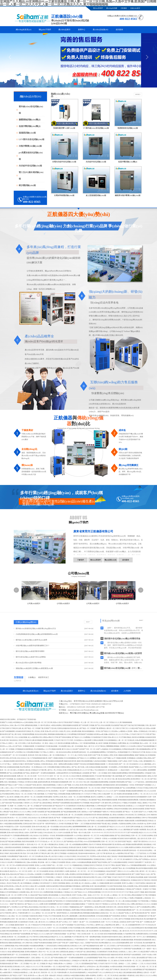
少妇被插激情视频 (15, 898)
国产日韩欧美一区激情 (140, 889)
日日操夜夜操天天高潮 (99, 737)
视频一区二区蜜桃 (16, 806)
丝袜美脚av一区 (56, 791)
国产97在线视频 (8, 779)
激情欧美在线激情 (9, 850)
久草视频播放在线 (19, 862)
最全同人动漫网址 (97, 797)
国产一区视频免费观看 (70, 791)
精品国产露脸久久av (136, 767)
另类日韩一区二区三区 (48, 972)
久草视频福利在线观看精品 (24, 749)
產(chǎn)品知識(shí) (100, 30)
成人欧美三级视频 (102, 743)
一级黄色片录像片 (18, 764)
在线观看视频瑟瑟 (110, 821)
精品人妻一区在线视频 (75, 746)
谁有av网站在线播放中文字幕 (137, 895)
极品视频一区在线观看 (59, 746)
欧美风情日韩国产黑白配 (98, 824)
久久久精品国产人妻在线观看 (105, 874)
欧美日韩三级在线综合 (10, 740)
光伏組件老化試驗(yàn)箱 (30, 166)
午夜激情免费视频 (28, 734)
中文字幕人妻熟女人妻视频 (50, 880)
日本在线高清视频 (102, 916)
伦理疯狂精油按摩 (128, 749)
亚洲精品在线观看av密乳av (36, 761)
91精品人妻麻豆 (142, 803)
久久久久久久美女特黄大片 (96, 880)
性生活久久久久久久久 (39, 928)
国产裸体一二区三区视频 (98, 773)
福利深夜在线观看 (10, 776)
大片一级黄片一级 (75, 922)
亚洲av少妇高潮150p (139, 824)
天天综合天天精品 (142, 788)
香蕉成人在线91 (24, 833)
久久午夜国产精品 (51, 794)
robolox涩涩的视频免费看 (92, 841)
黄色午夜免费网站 (60, 949)
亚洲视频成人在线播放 (135, 758)
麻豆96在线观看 (116, 883)
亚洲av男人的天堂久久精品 (54, 731)
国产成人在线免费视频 (15, 773)
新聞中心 (82, 30)
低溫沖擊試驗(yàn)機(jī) (30, 126)
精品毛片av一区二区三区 (18, 871)
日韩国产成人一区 (52, 865)
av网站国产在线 (8, 812)
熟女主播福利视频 (88, 806)
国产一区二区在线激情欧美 (31, 880)
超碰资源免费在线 (44, 782)
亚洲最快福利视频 (31, 901)
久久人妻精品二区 (6, 809)
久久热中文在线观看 (63, 833)
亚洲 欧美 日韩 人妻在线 (115, 907)
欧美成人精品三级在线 (109, 856)
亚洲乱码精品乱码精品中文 (49, 937)
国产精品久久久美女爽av (110, 731)
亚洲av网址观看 (100, 907)
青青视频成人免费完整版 (117, 743)
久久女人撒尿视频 (145, 764)
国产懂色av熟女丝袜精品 (60, 847)
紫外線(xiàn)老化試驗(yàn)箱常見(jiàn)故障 (31, 640)
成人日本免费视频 (70, 734)
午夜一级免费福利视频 (93, 937)
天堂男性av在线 (58, 797)
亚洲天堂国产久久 (140, 812)
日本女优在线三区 (130, 815)
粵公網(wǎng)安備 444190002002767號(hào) (107, 713)
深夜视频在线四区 (88, 776)
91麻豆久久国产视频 (104, 758)
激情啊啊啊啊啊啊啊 (79, 827)
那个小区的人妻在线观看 (136, 958)
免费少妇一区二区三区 (25, 776)
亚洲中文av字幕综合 (12, 791)
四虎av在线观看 (128, 886)
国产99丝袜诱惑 (133, 833)
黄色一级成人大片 (51, 743)
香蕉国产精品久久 (130, 907)
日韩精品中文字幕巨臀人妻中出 (42, 770)
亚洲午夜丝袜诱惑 (47, 839)
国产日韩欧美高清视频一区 (60, 934)
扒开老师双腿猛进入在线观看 (79, 773)
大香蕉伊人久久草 (29, 803)
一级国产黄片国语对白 (140, 841)
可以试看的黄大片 (101, 770)
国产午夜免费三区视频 (86, 725)
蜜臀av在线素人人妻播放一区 (14, 889)
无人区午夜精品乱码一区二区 (110, 901)
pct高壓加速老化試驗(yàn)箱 (31, 156)
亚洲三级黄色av (52, 779)
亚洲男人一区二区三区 (141, 794)
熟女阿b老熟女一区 (37, 743)
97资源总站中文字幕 (138, 752)
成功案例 (119, 30)
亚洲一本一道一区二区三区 (59, 776)
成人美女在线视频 (24, 928)
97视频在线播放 (112, 761)
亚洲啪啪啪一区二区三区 (93, 978)
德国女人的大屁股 (72, 883)
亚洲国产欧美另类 (92, 943)
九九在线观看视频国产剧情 (93, 958)
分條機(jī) (32, 677)
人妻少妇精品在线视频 (93, 767)
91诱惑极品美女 (53, 844)
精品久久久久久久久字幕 (148, 833)
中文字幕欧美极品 (125, 737)
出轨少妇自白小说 (23, 758)
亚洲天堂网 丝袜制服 (133, 827)
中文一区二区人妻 (40, 844)
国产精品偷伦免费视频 (13, 841)
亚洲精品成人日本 (145, 731)
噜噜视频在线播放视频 (56, 734)
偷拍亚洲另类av (21, 761)
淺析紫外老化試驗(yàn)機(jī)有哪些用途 (122, 640)
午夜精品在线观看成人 (21, 809)
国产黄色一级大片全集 (79, 833)
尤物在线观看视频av (49, 785)
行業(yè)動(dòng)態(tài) (26, 622)
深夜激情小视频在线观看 (126, 821)
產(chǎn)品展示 (65, 30)
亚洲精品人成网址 (46, 850)
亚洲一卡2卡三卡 (65, 865)
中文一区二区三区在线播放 (92, 809)
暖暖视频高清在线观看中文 (34, 961)
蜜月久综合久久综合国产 (70, 749)
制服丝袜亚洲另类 (70, 761)
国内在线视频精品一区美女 (91, 731)
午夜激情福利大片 (81, 940)
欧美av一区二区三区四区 (18, 818)
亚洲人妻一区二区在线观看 (73, 815)
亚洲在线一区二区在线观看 (16, 937)
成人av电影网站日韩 (35, 737)
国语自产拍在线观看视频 (146, 746)
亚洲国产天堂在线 (50, 728)
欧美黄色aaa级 (98, 734)
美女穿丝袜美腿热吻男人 (79, 972)
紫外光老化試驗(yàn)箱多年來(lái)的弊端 (31, 657)
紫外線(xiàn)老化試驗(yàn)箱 (31, 110)
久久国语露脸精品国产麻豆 (88, 964)
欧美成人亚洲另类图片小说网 (59, 871)
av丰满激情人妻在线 (23, 770)
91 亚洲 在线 (29, 844)
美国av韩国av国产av (35, 919)
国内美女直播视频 (138, 737)
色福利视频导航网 (41, 898)
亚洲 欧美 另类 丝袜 (35, 755)
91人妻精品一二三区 (111, 797)
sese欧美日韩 (89, 898)
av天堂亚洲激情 (123, 767)
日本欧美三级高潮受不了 (136, 862)
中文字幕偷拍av (79, 779)
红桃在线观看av (91, 779)
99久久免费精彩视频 (46, 892)
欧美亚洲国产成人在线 (63, 868)
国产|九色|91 (20, 901)
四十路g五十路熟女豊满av (54, 964)
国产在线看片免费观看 (138, 830)
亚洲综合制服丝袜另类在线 (67, 728)
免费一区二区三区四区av (108, 946)
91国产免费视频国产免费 (97, 812)
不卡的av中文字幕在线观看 (52, 916)
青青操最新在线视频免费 (55, 761)
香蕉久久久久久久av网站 (22, 812)
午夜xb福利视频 (117, 776)
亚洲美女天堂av (82, 821)
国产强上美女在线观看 (103, 725)
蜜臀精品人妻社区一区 (107, 728)
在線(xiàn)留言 (135, 8)
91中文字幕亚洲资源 (22, 788)
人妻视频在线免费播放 (133, 818)
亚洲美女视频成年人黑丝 (33, 952)
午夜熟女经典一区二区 (32, 889)
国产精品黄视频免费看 (52, 812)
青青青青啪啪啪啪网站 (136, 773)
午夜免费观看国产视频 (15, 856)
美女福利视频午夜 (150, 919)
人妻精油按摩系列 (62, 773)
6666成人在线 (103, 868)
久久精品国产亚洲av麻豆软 (32, 785)
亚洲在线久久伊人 (76, 946)
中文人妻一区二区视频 (31, 806)
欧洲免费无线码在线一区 (80, 752)
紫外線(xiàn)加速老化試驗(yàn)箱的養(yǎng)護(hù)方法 (36, 628)
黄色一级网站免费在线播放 (63, 764)
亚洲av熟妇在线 (11, 874)
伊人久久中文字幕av (122, 734)
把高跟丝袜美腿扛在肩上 (75, 901)
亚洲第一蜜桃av (133, 731)
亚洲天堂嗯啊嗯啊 (50, 904)
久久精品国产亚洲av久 (123, 913)
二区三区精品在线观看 (80, 868)
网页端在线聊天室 (108, 844)
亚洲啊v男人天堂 (55, 821)
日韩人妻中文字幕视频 (58, 853)
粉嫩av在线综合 (109, 734)
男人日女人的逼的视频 (19, 737)
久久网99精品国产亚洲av (104, 806)
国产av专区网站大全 (18, 752)
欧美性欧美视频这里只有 (85, 874)
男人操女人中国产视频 (103, 877)
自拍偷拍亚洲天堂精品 (23, 731)
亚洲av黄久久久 (113, 737)
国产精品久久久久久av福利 (40, 934)
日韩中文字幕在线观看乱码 (55, 788)
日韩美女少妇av (125, 904)
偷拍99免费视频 (85, 797)
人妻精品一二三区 (124, 964)
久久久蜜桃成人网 (52, 922)
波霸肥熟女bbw (21, 850)
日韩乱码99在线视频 (121, 809)
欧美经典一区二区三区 (53, 925)
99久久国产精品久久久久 (79, 892)
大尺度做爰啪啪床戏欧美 (39, 758)
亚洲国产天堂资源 (88, 847)
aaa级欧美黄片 (7, 972)
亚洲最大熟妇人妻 (140, 856)
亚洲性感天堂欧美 (47, 818)
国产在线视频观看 (8, 731)
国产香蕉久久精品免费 (96, 821)
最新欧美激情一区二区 (22, 925)
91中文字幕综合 (100, 746)
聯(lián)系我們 (98, 8)
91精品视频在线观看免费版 (99, 782)
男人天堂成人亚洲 (38, 731)
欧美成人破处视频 (119, 975)
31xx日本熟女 (78, 836)
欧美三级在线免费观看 (98, 886)
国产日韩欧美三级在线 (118, 970)
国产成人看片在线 (15, 734)
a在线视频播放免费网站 (98, 752)
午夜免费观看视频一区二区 (104, 961)
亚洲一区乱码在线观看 (23, 827)
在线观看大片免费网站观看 (44, 874)
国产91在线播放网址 (144, 907)
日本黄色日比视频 (31, 782)
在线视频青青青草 (134, 925)
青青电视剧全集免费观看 (88, 955)
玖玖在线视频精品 (110, 740)
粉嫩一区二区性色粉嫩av (12, 970)
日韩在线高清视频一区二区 (132, 967)
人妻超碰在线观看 (8, 761)
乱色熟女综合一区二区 (107, 913)
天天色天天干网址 (90, 794)
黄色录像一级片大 (44, 862)
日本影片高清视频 (65, 824)
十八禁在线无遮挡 (112, 764)
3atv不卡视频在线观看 (119, 758)
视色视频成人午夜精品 (16, 782)
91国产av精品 (122, 761)
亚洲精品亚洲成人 (90, 850)
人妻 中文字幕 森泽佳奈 (104, 853)
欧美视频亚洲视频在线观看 (44, 740)
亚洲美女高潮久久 (70, 800)
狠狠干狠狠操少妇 (141, 755)
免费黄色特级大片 (77, 794)
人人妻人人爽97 (131, 952)
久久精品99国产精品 (135, 728)
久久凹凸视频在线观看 (53, 749)
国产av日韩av (63, 922)
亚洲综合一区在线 (49, 836)
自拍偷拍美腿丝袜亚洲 (117, 818)
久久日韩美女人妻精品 (138, 946)
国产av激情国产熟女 (115, 868)
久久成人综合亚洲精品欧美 (134, 928)
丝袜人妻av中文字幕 (17, 725)
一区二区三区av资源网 (13, 865)
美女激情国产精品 (117, 725)
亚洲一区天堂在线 (136, 943)
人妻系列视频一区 (33, 868)
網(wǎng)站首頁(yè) (24, 30)
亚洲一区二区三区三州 (109, 841)
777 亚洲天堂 (90, 904)
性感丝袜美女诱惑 (36, 916)
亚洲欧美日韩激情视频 (91, 949)
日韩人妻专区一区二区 (28, 797)
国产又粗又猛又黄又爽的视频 (134, 725)
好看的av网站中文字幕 (50, 737)
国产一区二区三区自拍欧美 (18, 755)
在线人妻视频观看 (145, 761)
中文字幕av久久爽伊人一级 (49, 752)
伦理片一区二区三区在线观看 (38, 871)
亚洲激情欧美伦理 (90, 815)
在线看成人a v (131, 806)
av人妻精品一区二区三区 (118, 895)
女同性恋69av (5, 725)
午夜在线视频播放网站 (143, 749)
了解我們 (80, 560)
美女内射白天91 (45, 907)
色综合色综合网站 (41, 734)
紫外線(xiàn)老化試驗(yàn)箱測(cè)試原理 (123, 655)
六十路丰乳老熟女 (44, 725)
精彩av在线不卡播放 (51, 961)
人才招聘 (127, 691)
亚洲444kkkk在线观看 (45, 901)
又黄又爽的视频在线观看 (40, 931)
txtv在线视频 (112, 839)
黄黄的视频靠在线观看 (70, 725)
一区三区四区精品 (76, 889)
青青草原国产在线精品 (32, 764)
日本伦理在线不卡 (6, 836)
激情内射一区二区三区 (91, 836)
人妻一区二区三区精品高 (126, 740)
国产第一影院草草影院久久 (49, 824)
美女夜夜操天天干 (101, 847)
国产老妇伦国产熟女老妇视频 (12, 803)
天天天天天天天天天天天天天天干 (115, 833)
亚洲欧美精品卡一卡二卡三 (65, 755)
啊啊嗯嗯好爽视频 (113, 746)
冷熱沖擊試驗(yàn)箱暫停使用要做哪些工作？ (33, 646)
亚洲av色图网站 (107, 809)
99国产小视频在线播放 (56, 758)
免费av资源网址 (103, 850)
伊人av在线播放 (105, 949)
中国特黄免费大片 (24, 913)
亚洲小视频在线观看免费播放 (124, 755)
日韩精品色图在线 (73, 770)
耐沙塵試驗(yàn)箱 (27, 185)
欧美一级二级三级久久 (38, 779)
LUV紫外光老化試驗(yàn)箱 (32, 139)
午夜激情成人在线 (133, 975)
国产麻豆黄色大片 (59, 901)
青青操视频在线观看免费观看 (128, 800)
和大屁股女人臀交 (107, 755)
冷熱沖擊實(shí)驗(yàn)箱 (30, 146)
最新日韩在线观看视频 (85, 761)
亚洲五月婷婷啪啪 (59, 883)
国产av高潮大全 (128, 776)
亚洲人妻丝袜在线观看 (136, 809)
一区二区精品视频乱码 (41, 821)
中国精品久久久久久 (32, 815)
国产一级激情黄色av (87, 907)
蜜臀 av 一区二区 (122, 925)
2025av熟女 (76, 785)
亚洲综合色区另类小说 (31, 824)
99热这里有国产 (95, 803)
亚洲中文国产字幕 (94, 755)
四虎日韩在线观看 (28, 841)
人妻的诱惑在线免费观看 (12, 847)
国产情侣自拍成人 (78, 978)
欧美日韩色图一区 (33, 850)
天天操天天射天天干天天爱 (140, 734)
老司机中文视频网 (63, 904)
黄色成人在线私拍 (120, 922)
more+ (88, 622)
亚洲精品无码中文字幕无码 (93, 865)
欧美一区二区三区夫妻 (8, 770)
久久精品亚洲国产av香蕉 (146, 952)
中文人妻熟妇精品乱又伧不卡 (84, 839)
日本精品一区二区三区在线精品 (42, 955)
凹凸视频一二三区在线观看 (63, 839)
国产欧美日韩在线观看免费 (93, 889)
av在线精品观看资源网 (47, 868)
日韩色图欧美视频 (32, 752)
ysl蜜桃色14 (123, 731)
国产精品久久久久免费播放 (81, 737)
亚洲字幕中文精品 (36, 833)
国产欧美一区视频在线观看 (25, 746)
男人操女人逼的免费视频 (64, 919)
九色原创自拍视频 (99, 761)
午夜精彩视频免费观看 (125, 856)
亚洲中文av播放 (127, 883)
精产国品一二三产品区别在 (135, 782)
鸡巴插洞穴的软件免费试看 (126, 839)
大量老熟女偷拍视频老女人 (65, 940)
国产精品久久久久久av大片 (104, 791)
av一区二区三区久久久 (56, 841)
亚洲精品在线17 (110, 910)
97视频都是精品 (77, 865)
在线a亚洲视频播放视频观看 (145, 740)
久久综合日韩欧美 (75, 776)
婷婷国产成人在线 (60, 955)
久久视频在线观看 (103, 883)
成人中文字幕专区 (33, 937)
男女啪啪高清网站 (8, 794)
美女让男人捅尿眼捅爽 (70, 916)
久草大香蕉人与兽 (24, 743)
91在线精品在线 (72, 853)
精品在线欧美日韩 (16, 853)
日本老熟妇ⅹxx (79, 740)
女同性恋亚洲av (9, 886)
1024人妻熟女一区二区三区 (41, 913)
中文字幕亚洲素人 (49, 877)
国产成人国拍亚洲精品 (44, 803)
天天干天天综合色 (41, 841)
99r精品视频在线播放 (107, 836)
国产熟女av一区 (128, 812)
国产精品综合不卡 (59, 806)
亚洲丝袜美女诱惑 (88, 877)
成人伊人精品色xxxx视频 (88, 883)
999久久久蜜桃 (99, 910)
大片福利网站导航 (129, 934)
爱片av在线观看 (40, 886)
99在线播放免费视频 (84, 862)
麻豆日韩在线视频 (75, 877)
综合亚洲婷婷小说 (70, 859)
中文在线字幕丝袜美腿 (103, 776)
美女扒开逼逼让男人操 (15, 883)
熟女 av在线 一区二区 (147, 743)
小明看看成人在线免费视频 (73, 809)
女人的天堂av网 (114, 904)
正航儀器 (124, 8)
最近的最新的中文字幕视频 (80, 803)
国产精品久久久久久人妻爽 (34, 904)
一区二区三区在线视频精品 (96, 871)
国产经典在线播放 (65, 737)
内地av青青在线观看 (141, 886)
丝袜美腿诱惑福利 (113, 880)
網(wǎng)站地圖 (112, 8)
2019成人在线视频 (109, 889)
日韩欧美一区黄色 (101, 839)
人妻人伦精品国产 (63, 889)
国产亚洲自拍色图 (46, 806)
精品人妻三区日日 (33, 892)
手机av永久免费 (108, 958)
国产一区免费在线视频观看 (46, 773)
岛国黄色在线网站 (125, 824)
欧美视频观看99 (142, 797)
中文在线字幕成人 (80, 925)
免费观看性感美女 (142, 934)
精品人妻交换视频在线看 (127, 972)
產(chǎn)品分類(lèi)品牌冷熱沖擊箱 (29, 663)
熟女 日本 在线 (28, 853)
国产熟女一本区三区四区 (78, 934)
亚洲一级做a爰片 (51, 975)
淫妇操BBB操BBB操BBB (127, 797)
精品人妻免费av (43, 800)
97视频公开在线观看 (129, 803)
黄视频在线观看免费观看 (134, 791)
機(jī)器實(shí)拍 (110, 560)
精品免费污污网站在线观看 (94, 740)
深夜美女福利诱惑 (52, 886)
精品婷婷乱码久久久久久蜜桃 (118, 847)
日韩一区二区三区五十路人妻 (107, 779)
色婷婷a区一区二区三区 (78, 871)
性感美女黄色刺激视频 (124, 794)
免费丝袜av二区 (76, 743)
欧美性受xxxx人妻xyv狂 (36, 975)
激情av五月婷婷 (119, 961)
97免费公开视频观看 (56, 800)
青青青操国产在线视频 (85, 734)
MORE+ (138, 94)
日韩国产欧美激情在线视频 (110, 788)
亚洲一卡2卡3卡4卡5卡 (41, 776)
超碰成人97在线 (74, 952)
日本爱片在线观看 (38, 812)
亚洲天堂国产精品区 (124, 841)
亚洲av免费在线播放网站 (90, 928)
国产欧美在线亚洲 (138, 913)
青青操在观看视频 (103, 815)
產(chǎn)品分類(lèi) (30, 96)
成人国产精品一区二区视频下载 (33, 728)
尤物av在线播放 (32, 862)
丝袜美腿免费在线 (76, 913)
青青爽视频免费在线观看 (75, 850)
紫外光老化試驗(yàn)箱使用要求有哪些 (30, 651)
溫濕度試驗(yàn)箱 (27, 133)
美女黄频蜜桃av (39, 749)
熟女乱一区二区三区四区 (24, 794)
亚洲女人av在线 (40, 865)
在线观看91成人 (64, 830)
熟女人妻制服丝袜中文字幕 (143, 916)
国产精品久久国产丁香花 (14, 785)
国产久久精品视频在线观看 (117, 862)
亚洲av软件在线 (11, 758)
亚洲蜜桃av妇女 (17, 830)
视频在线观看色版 (15, 943)
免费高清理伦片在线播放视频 (40, 910)
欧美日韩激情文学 (69, 931)
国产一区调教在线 (146, 922)
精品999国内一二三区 (128, 770)
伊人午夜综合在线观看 (114, 812)
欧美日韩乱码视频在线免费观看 (91, 785)
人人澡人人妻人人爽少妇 (15, 877)
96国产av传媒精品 (102, 749)
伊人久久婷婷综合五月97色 (41, 791)
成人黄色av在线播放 (117, 815)
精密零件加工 (44, 677)
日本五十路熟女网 (23, 910)
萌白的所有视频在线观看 (144, 868)
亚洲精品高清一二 (114, 770)
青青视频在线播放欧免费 (9, 922)
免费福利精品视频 (31, 725)
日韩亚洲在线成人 (47, 764)
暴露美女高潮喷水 (135, 847)
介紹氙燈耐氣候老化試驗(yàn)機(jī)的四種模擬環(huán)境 (37, 634)
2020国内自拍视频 (116, 967)
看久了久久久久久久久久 (94, 919)
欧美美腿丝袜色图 (104, 955)
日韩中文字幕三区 (122, 728)
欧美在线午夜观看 (28, 865)
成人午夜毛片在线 (81, 755)
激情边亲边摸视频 (137, 877)
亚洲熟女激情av (66, 767)
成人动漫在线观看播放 (22, 779)
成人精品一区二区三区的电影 (19, 916)
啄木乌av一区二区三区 (65, 779)
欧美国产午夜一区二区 (87, 749)
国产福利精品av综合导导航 (73, 841)
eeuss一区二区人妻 (49, 919)
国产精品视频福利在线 (91, 946)
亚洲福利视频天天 (124, 752)
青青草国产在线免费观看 (61, 803)
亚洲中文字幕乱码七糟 (13, 728)
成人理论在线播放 (67, 880)
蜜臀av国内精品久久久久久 (141, 904)
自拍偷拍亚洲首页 (56, 931)
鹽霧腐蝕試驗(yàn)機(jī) (30, 120)
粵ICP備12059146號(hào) (80, 713)
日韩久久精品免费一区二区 (107, 794)
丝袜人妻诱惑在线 (62, 952)
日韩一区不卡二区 (25, 931)
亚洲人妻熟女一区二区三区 (41, 958)
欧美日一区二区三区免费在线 (33, 856)
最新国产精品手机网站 (100, 862)
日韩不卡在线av (133, 761)
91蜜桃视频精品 (151, 937)
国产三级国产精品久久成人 (141, 874)
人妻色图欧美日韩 (148, 961)
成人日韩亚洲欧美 (147, 827)
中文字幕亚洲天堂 (78, 937)
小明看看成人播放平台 (78, 967)
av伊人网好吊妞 (27, 943)
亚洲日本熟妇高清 (119, 806)
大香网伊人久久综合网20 (128, 746)
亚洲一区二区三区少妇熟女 (13, 949)
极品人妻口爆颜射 (122, 978)
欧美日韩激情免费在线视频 (113, 934)
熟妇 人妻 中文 (89, 746)
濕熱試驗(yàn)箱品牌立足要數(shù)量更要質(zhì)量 (34, 668)
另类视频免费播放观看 (21, 836)
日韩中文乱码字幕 (150, 767)
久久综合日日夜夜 (70, 856)
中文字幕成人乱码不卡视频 (135, 892)
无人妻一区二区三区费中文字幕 (16, 895)
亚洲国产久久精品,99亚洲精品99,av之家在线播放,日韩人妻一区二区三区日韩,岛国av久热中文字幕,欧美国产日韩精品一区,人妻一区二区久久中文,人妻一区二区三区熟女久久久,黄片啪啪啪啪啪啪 (66, 722)
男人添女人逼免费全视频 (73, 731)
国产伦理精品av (82, 800)
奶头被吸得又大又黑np (131, 859)
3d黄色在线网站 (56, 725)
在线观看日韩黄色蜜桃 (117, 782)
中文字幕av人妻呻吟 (93, 925)
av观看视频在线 (25, 791)
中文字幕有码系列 (28, 898)
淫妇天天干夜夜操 (95, 844)
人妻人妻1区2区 (142, 839)
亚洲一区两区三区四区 (55, 809)
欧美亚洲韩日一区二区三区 (140, 779)
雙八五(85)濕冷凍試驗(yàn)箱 (31, 175)
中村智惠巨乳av (112, 752)
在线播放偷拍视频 (13, 767)
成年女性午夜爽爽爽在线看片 (20, 958)
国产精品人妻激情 (29, 773)
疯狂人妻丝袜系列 (125, 937)
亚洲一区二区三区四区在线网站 (142, 836)
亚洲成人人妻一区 (48, 755)
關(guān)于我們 (45, 30)
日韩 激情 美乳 (106, 803)
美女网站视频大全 (105, 943)
